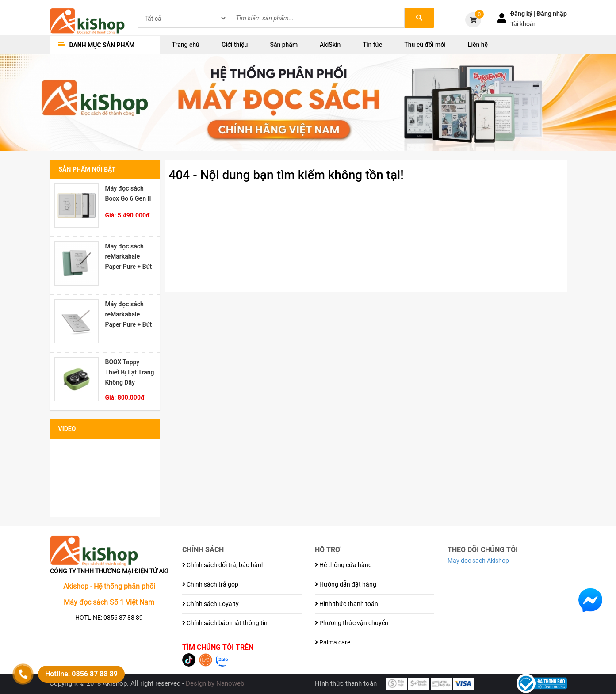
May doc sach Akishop (478, 561)
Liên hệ (478, 45)
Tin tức (372, 45)
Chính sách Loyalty (210, 604)
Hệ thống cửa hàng (343, 565)
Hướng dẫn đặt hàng (346, 584)
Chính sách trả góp (210, 584)
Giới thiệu (235, 45)
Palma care (333, 642)
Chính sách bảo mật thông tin (225, 623)
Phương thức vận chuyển (352, 623)
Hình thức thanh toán (346, 604)
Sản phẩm (284, 45)
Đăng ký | (524, 14)
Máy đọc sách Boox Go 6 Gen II (128, 193)
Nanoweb (230, 683)
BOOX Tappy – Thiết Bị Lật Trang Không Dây (130, 372)
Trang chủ (186, 45)
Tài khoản (524, 24)
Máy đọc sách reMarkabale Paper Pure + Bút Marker (129, 314)
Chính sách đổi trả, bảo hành (224, 565)
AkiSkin (330, 45)
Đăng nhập (552, 14)
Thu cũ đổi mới (425, 45)
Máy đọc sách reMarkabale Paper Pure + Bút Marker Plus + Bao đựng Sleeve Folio (129, 256)
